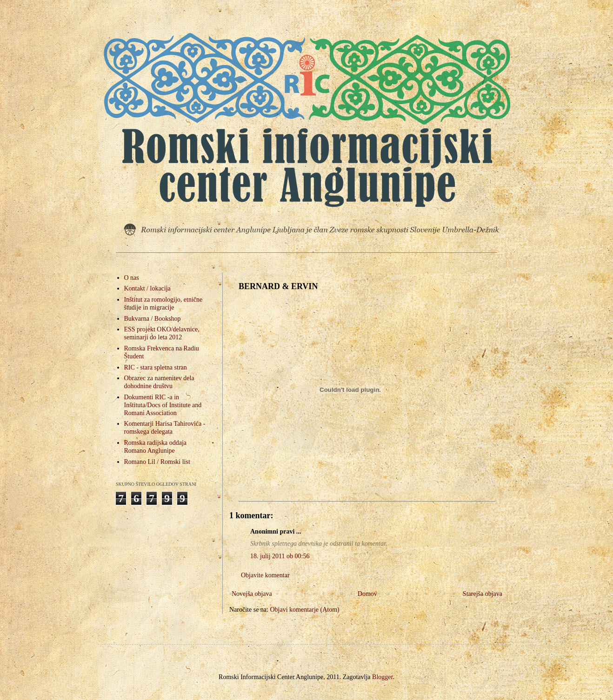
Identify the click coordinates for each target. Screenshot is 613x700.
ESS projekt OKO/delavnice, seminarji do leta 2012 (162, 333)
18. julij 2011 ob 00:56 (280, 556)
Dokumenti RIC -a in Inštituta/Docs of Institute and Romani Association (163, 405)
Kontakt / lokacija (147, 288)
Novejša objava (252, 594)
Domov (367, 594)
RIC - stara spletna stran (156, 367)
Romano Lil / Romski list (157, 462)
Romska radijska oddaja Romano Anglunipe (156, 447)
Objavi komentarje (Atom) (304, 610)
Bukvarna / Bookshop (153, 319)
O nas (132, 278)
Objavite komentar (265, 575)
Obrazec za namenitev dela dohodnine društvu (159, 382)
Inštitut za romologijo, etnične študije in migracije (163, 304)
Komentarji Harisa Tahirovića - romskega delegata (165, 428)
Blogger (382, 677)
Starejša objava (483, 594)
